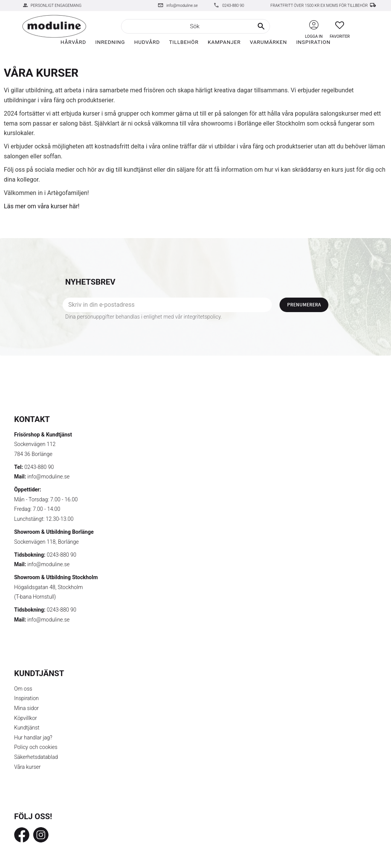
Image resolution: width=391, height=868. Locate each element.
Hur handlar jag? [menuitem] (33, 738)
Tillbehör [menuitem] (184, 42)
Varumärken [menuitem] (268, 42)
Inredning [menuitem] (110, 42)
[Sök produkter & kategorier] (195, 26)
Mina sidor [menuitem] (26, 708)
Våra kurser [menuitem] (27, 767)
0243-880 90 (233, 6)
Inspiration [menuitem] (313, 42)
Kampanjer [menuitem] (224, 42)
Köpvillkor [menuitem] (26, 718)
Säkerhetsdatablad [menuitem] (36, 757)
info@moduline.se (182, 6)
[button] (340, 25)
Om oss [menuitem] (23, 689)
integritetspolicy (202, 317)
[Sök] (261, 26)
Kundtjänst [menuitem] (27, 728)
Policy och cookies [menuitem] (36, 747)
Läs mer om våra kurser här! (42, 206)
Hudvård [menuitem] (147, 42)
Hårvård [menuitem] (74, 42)
